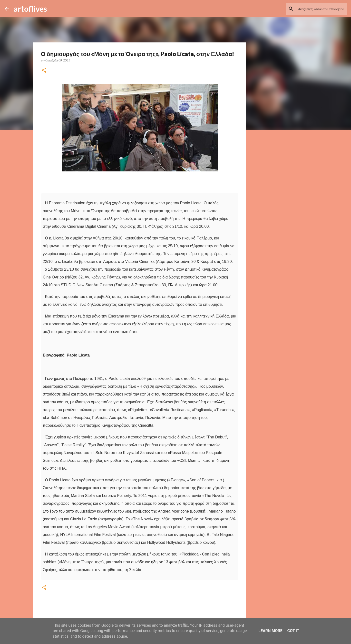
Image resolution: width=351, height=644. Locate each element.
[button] (44, 71)
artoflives (30, 9)
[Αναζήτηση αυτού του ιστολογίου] (322, 9)
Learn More (270, 631)
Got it (293, 631)
